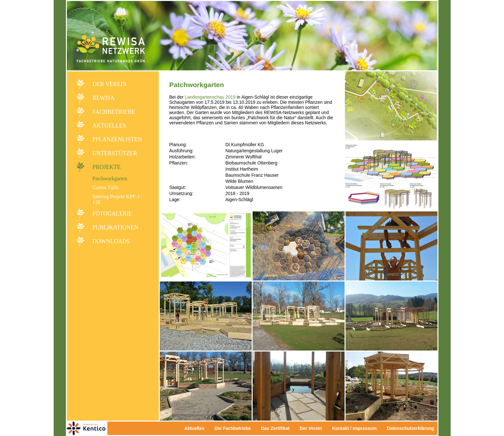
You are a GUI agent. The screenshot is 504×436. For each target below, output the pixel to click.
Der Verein (110, 84)
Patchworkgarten (110, 178)
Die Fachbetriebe (233, 428)
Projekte (107, 167)
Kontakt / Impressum (356, 428)
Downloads (111, 241)
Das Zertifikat (275, 428)
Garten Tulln (106, 187)
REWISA (104, 98)
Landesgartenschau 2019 (210, 97)
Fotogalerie (113, 214)
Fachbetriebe (114, 112)
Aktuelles (109, 126)
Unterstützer (115, 153)
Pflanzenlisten (117, 139)
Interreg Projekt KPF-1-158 (117, 199)
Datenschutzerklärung (410, 428)
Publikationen (116, 227)
